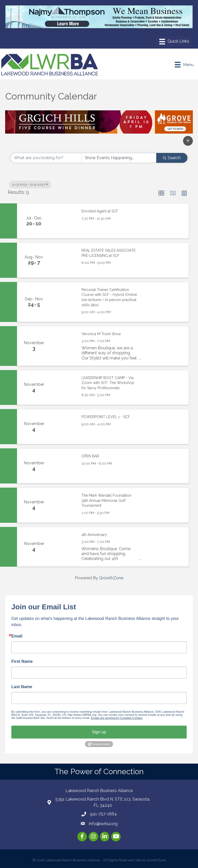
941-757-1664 (103, 814)
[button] (188, 141)
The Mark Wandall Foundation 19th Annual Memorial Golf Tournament (106, 500)
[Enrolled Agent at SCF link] (63, 221)
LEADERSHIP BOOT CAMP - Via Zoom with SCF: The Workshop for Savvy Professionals (108, 383)
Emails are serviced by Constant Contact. (117, 718)
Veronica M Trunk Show (101, 334)
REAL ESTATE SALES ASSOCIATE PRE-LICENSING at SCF (109, 253)
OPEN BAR (90, 456)
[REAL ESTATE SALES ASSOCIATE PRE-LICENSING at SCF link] (63, 260)
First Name (22, 662)
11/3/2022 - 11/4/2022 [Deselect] (30, 185)
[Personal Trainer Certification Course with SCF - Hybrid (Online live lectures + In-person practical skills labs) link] (63, 302)
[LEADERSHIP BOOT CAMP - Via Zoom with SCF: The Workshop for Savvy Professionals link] (63, 388)
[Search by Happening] (119, 158)
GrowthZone (111, 578)
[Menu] (174, 42)
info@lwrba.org (103, 824)
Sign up (99, 732)
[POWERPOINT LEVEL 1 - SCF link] (63, 427)
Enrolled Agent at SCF (100, 211)
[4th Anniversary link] (63, 547)
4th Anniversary (94, 535)
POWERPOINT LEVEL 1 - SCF (106, 417)
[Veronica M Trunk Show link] (63, 346)
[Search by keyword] (46, 158)
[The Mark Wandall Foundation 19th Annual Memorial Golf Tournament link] (63, 505)
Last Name (22, 687)
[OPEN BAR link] (63, 466)
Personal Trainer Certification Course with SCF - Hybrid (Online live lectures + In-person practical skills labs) (109, 297)
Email (17, 636)
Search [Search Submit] (172, 158)
